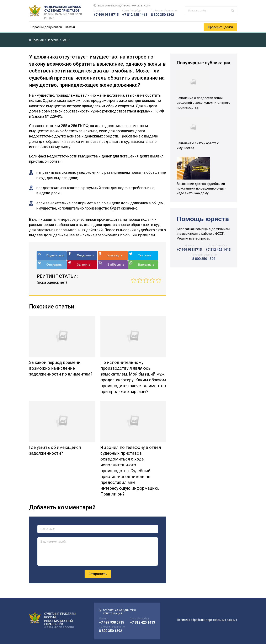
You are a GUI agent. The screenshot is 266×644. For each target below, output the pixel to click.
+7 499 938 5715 (106, 15)
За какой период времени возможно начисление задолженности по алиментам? (61, 368)
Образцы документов (46, 27)
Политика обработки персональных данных (207, 620)
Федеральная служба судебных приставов (65, 11)
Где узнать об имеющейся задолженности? (55, 450)
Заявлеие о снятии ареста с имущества (198, 145)
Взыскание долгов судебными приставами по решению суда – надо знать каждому (202, 188)
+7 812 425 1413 (135, 15)
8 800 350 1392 (162, 15)
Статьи (70, 27)
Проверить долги (220, 27)
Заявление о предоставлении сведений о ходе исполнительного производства (203, 103)
